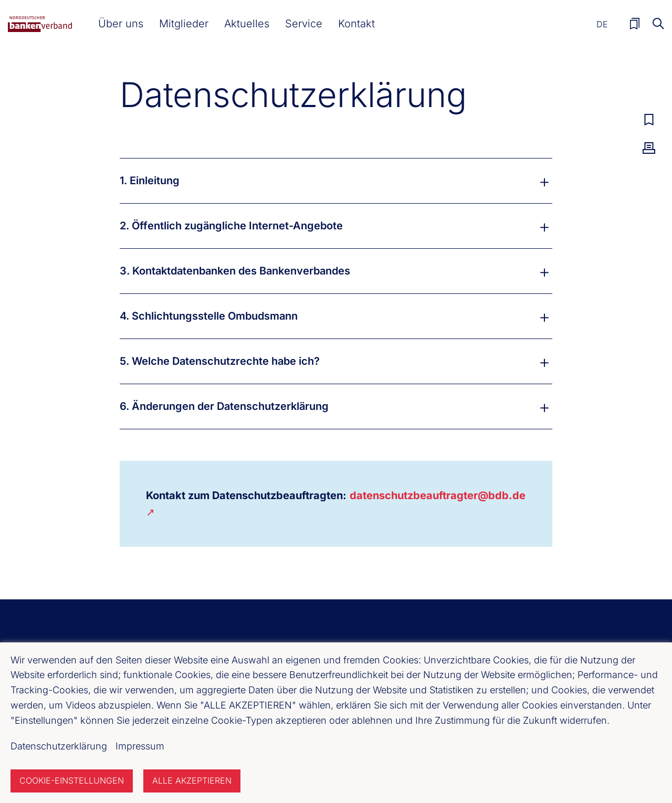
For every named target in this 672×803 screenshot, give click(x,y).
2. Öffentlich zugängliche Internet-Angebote (231, 226)
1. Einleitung (150, 181)
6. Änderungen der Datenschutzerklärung (224, 406)
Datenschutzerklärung (59, 746)
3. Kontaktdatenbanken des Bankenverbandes (235, 271)
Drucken (649, 148)
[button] (121, 24)
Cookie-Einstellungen (72, 780)
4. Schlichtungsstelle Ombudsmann (209, 316)
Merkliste (635, 24)
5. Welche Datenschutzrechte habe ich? (220, 361)
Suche (658, 24)
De (602, 24)
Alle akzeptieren (192, 780)
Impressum (140, 746)
